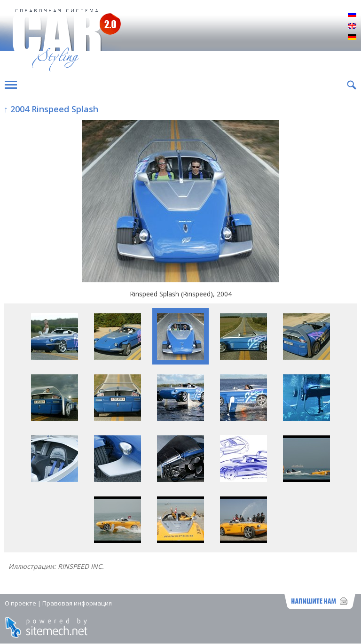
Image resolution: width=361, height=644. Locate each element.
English (352, 26)
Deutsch (352, 38)
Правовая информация (77, 603)
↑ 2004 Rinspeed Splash (51, 109)
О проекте (20, 603)
